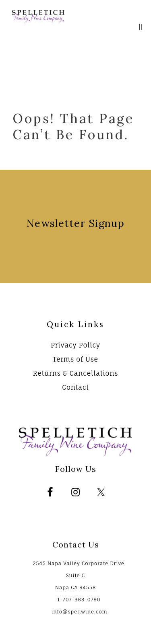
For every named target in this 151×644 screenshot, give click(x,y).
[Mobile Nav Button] (141, 28)
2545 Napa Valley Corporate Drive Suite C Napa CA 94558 (78, 575)
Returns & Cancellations (76, 373)
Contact (75, 387)
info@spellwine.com (79, 612)
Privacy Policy (75, 345)
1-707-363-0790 (79, 600)
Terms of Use (75, 359)
